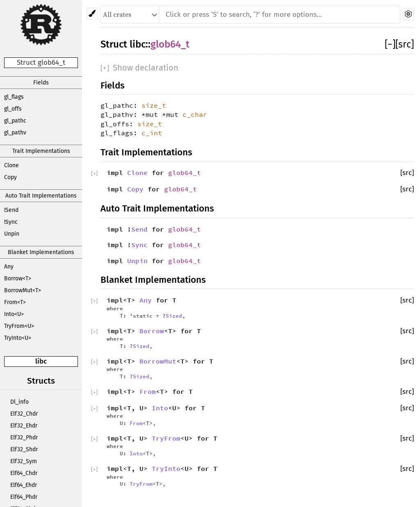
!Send (11, 210)
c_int (152, 133)
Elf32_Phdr (24, 438)
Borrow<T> (18, 279)
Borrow (152, 331)
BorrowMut (158, 361)
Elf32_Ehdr (24, 426)
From (148, 391)
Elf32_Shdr (24, 449)
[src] (405, 44)
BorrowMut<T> (23, 290)
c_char (195, 114)
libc (41, 361)
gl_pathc (15, 121)
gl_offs (13, 109)
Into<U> (14, 314)
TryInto (166, 468)
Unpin (12, 234)
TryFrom (166, 438)
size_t (154, 105)
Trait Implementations (41, 151)
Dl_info (19, 402)
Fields (41, 83)
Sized (174, 316)
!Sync (11, 222)
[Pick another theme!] (92, 14)
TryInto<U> (18, 338)
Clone (11, 165)
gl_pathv (15, 133)
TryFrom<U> (19, 326)
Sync (139, 245)
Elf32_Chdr (24, 414)
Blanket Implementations (41, 252)
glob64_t (170, 44)
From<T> (15, 302)
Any (9, 267)
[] (390, 44)
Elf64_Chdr (24, 473)
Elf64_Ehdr (24, 485)
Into (160, 408)
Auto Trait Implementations (41, 196)
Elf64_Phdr (24, 497)
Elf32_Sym (24, 461)
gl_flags (14, 97)
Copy (10, 177)
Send (139, 229)
